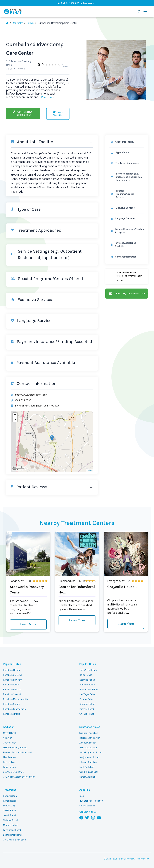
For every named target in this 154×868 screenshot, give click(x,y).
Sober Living (9, 806)
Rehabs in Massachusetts (15, 699)
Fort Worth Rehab (88, 670)
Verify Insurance (87, 806)
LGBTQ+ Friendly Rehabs (15, 748)
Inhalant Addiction (88, 762)
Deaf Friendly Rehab (13, 835)
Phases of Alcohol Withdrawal (17, 753)
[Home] (8, 23)
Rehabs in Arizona (12, 690)
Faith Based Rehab (12, 830)
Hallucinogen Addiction (90, 753)
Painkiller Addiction (88, 748)
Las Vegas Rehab (88, 695)
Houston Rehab (87, 685)
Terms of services (126, 859)
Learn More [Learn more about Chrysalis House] (126, 624)
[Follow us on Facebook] (81, 818)
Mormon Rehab (11, 825)
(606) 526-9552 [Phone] (23, 400)
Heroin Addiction (87, 777)
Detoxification (10, 796)
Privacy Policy (142, 859)
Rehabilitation (10, 801)
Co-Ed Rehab (10, 811)
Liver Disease (10, 757)
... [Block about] (46, 97)
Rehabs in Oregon (12, 704)
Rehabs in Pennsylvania (14, 709)
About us (85, 790)
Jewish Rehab (10, 816)
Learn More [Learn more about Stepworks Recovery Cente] (28, 624)
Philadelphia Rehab (89, 690)
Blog (82, 796)
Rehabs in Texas (11, 685)
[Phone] (23, 114)
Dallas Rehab (86, 675)
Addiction (9, 727)
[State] (19, 23)
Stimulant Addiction (89, 733)
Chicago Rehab (87, 714)
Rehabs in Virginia (12, 714)
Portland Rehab (87, 709)
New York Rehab (87, 704)
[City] (31, 23)
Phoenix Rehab (87, 699)
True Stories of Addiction (91, 801)
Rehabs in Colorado (13, 695)
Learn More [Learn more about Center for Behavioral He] (77, 620)
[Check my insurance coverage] (127, 294)
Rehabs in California (13, 675)
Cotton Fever (9, 743)
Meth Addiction (87, 767)
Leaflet (90, 470)
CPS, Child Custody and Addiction (19, 777)
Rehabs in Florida (11, 670)
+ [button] (15, 415)
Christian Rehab (11, 820)
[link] (127, 153)
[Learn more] (127, 276)
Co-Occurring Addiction (14, 840)
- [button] (15, 419)
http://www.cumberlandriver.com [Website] (31, 395)
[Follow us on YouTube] (99, 818)
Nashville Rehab (87, 680)
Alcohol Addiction (88, 743)
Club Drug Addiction (89, 772)
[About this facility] (127, 142)
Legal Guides (9, 767)
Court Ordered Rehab (13, 772)
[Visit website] (58, 114)
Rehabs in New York (12, 680)
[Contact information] (127, 257)
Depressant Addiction (90, 738)
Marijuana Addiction (89, 757)
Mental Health (10, 733)
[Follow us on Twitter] (87, 818)
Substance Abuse (90, 727)
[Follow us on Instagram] (93, 818)
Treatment (9, 790)
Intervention (9, 762)
